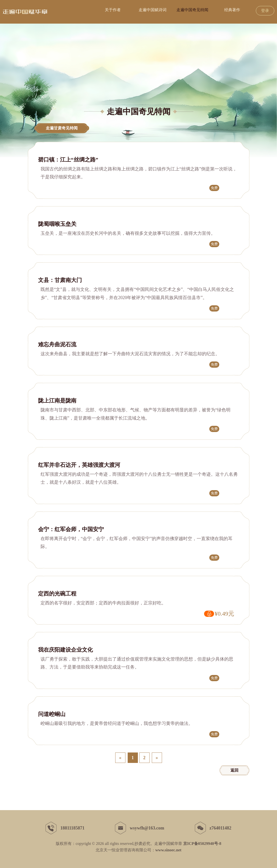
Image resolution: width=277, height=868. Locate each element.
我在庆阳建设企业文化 (65, 650)
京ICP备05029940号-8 (202, 844)
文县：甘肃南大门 (60, 280)
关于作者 (113, 10)
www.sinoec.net (168, 850)
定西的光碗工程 (57, 594)
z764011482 (213, 828)
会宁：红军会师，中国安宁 (71, 529)
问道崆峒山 (52, 714)
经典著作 (232, 10)
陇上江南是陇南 (57, 401)
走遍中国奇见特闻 (192, 10)
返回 (234, 770)
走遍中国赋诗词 (153, 10)
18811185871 (65, 828)
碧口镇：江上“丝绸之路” (68, 160)
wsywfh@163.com (139, 828)
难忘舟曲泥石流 (57, 345)
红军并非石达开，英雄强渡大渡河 (79, 465)
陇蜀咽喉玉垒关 (57, 224)
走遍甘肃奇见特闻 (62, 128)
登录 (265, 11)
